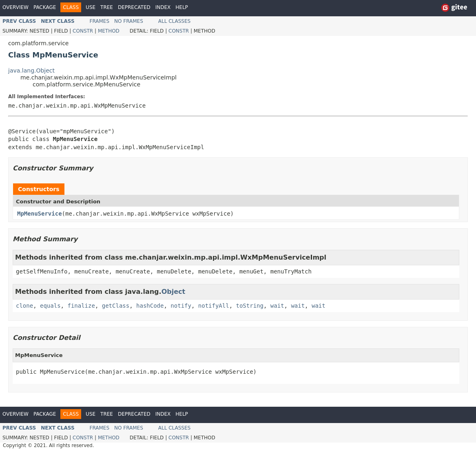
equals (50, 306)
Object (174, 292)
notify (181, 306)
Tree (107, 7)
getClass (116, 306)
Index (163, 7)
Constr (83, 31)
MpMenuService (40, 214)
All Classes (174, 21)
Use (91, 7)
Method (109, 31)
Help (182, 7)
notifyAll (214, 306)
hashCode (150, 306)
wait (277, 306)
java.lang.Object (31, 71)
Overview (15, 7)
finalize (81, 306)
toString (250, 306)
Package (45, 7)
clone (24, 306)
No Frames (129, 21)
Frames (100, 21)
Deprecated (134, 7)
